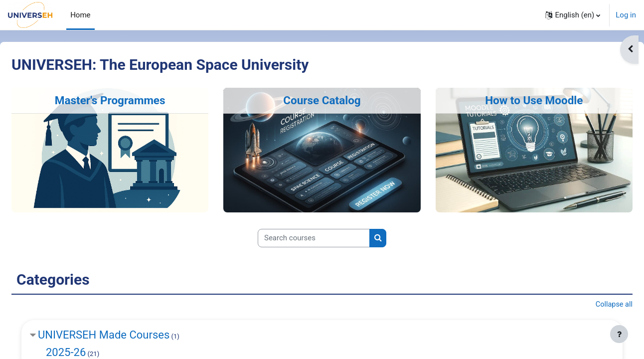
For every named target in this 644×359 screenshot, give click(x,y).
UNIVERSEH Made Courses (128, 336)
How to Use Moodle (518, 100)
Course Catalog (322, 100)
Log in (626, 15)
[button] (573, 15)
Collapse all (589, 305)
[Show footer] (619, 334)
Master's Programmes (126, 100)
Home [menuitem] (80, 15)
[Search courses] (314, 238)
